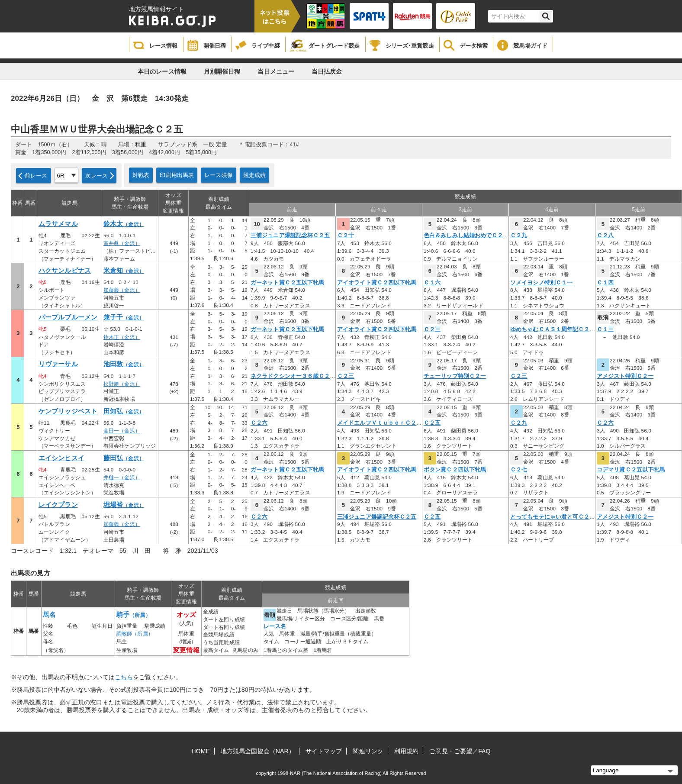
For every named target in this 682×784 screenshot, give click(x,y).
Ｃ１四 (605, 283)
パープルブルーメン (68, 317)
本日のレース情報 (162, 71)
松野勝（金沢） (122, 384)
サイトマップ (324, 751)
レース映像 (219, 175)
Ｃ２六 (259, 423)
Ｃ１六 (432, 283)
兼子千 (124, 317)
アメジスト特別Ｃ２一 (625, 376)
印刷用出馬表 (177, 175)
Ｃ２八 (605, 236)
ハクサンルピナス (65, 271)
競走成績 (255, 175)
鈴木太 (124, 224)
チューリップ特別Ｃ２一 (455, 376)
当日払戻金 (327, 71)
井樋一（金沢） (122, 477)
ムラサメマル (58, 224)
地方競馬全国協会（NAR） (258, 751)
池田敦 (124, 364)
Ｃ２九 (519, 236)
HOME (201, 751)
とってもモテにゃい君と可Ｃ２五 (553, 517)
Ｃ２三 (432, 329)
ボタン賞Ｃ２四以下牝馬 (455, 470)
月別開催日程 (222, 71)
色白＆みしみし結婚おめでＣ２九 (466, 236)
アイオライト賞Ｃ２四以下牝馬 (377, 283)
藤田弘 (124, 458)
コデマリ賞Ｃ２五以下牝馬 (631, 470)
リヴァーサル (58, 364)
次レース (97, 176)
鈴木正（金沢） (122, 337)
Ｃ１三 (605, 329)
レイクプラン (58, 505)
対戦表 (141, 175)
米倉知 (124, 271)
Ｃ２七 (519, 470)
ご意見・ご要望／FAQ (460, 751)
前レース (36, 176)
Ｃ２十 (346, 236)
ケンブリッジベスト (68, 411)
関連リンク (368, 751)
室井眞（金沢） (122, 243)
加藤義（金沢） (122, 290)
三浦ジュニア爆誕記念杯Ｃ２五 (290, 236)
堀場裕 (124, 505)
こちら (124, 677)
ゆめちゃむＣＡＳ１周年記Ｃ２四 (553, 329)
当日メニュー (276, 71)
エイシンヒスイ (61, 458)
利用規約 (406, 751)
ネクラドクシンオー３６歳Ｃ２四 (293, 376)
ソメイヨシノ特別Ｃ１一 (541, 283)
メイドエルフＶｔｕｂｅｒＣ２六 (380, 423)
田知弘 (124, 411)
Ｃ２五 (432, 423)
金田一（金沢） (122, 431)
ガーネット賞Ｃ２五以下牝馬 (287, 283)
